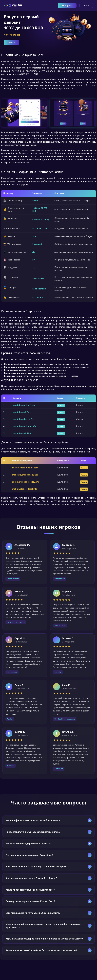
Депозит (11, 43)
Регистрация (67, 5)
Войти (86, 5)
